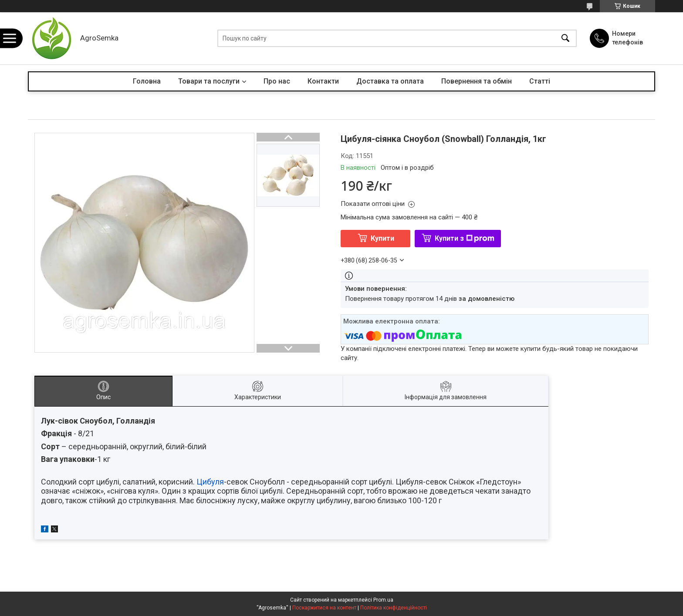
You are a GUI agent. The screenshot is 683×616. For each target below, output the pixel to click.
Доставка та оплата (390, 81)
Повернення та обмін (477, 81)
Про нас (277, 81)
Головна (147, 81)
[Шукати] (565, 39)
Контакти (323, 81)
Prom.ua (383, 600)
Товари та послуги (209, 81)
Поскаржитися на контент (324, 608)
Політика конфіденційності (394, 608)
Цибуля (210, 482)
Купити (382, 238)
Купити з (465, 238)
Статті (540, 81)
